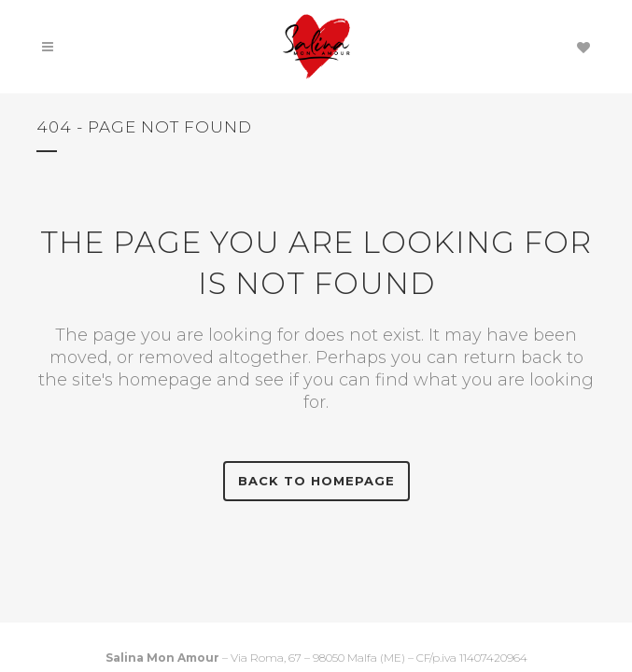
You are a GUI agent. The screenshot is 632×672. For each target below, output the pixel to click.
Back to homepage (316, 481)
